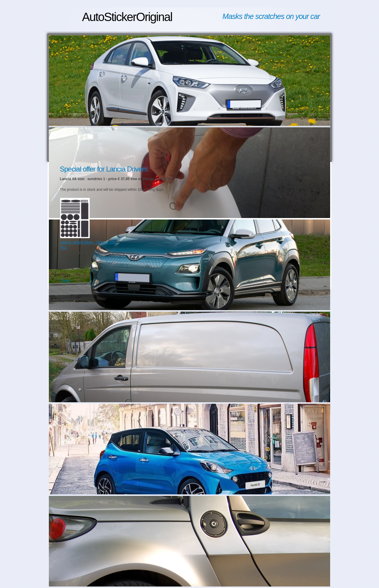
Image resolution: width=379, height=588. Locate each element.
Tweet (65, 281)
